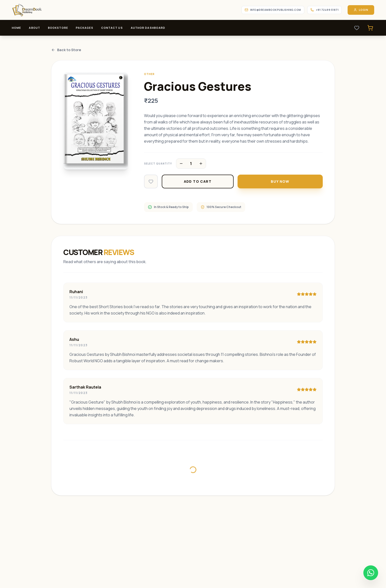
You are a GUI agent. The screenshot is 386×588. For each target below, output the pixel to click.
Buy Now (280, 181)
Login (361, 10)
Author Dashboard (148, 28)
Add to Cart (198, 181)
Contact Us (112, 28)
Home (16, 28)
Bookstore (58, 28)
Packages (85, 28)
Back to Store (66, 50)
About (34, 28)
